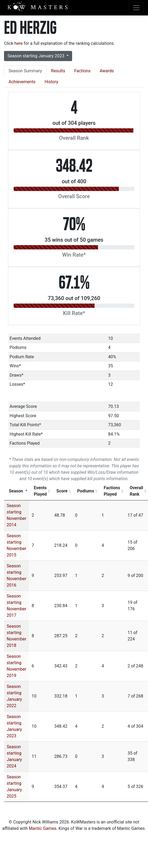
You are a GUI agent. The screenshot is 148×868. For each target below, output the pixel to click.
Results (58, 71)
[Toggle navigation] (136, 8)
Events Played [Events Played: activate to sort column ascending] (40, 491)
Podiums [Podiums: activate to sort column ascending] (86, 491)
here (19, 43)
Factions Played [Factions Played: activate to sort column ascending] (112, 491)
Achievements (22, 82)
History (51, 82)
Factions (82, 71)
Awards (107, 71)
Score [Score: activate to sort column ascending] (62, 491)
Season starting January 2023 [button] (36, 56)
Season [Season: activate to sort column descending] (16, 491)
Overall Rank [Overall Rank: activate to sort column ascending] (136, 491)
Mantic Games (43, 828)
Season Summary (25, 71)
